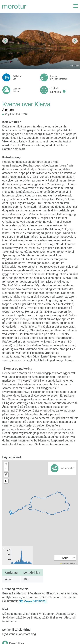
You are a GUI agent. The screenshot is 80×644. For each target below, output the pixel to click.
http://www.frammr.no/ (32, 601)
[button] (11, 513)
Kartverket (73, 563)
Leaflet (63, 563)
